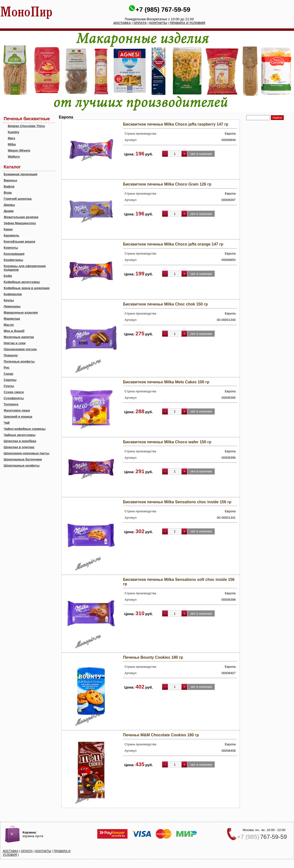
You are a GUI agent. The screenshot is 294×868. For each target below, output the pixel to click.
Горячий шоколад (18, 199)
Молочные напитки (19, 337)
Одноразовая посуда (20, 349)
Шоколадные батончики (23, 459)
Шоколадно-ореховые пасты (26, 453)
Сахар (8, 374)
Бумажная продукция (21, 174)
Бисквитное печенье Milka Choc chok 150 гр (165, 304)
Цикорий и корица (18, 416)
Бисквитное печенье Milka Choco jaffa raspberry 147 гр (176, 124)
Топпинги (11, 404)
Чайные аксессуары (20, 435)
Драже (9, 211)
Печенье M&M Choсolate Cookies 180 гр (161, 735)
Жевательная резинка (21, 217)
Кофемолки (13, 294)
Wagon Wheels (19, 150)
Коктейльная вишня (19, 241)
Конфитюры (13, 260)
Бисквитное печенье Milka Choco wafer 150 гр (167, 442)
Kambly (14, 132)
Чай (7, 423)
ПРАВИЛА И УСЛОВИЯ (188, 23)
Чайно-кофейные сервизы (25, 429)
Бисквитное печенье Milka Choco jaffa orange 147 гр (173, 244)
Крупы (9, 300)
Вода (8, 193)
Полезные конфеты (19, 361)
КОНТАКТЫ (158, 23)
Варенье (10, 180)
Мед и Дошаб (14, 331)
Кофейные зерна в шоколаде (27, 288)
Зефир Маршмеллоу (20, 223)
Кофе (8, 276)
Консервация (14, 254)
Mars (12, 138)
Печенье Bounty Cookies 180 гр (153, 657)
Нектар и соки (15, 343)
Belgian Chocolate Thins (26, 126)
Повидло (11, 355)
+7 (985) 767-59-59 (163, 10)
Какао (8, 229)
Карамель (12, 235)
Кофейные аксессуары (22, 282)
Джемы (9, 205)
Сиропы (10, 380)
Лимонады (12, 306)
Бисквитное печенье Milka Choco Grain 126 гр (167, 184)
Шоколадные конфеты (22, 465)
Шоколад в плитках (19, 447)
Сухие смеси (14, 392)
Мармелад (12, 319)
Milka (12, 144)
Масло (9, 325)
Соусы (9, 386)
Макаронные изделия (21, 312)
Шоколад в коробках (20, 441)
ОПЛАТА (140, 23)
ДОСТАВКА (122, 23)
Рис (7, 368)
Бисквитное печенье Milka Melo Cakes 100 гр (166, 382)
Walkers (14, 157)
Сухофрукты (14, 398)
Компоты (11, 248)
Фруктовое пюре (17, 410)
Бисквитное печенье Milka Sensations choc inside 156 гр (177, 502)
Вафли (9, 186)
